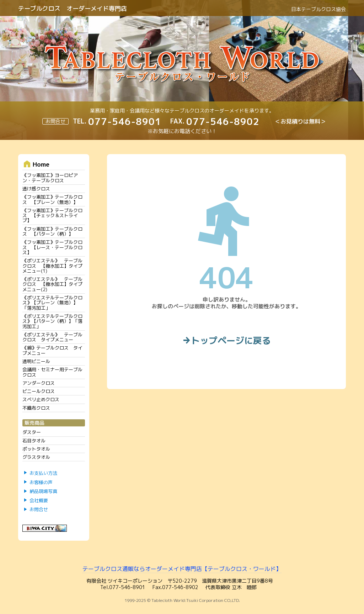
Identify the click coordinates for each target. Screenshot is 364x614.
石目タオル (34, 441)
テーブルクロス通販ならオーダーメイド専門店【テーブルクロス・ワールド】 (182, 569)
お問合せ (39, 510)
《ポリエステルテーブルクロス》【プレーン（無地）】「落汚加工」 (52, 303)
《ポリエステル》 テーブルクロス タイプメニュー (52, 337)
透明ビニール (36, 361)
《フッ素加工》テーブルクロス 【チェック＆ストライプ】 (52, 216)
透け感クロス (36, 189)
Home (36, 164)
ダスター (32, 432)
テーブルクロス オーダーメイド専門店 (73, 8)
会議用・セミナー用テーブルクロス (52, 372)
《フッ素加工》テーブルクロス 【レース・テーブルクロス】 (52, 247)
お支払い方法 (43, 473)
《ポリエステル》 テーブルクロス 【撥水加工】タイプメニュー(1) (52, 266)
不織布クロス (36, 408)
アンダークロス (39, 383)
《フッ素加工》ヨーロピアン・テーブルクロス (50, 178)
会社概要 (39, 500)
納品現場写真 (43, 492)
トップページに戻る (227, 341)
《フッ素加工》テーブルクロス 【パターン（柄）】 (52, 231)
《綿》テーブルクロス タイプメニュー (52, 350)
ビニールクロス (39, 391)
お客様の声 (41, 482)
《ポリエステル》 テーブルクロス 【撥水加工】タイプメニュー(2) (52, 284)
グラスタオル (36, 457)
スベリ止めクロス (41, 399)
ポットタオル (36, 449)
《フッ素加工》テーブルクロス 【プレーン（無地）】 (52, 199)
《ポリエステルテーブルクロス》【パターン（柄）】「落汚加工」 (52, 321)
